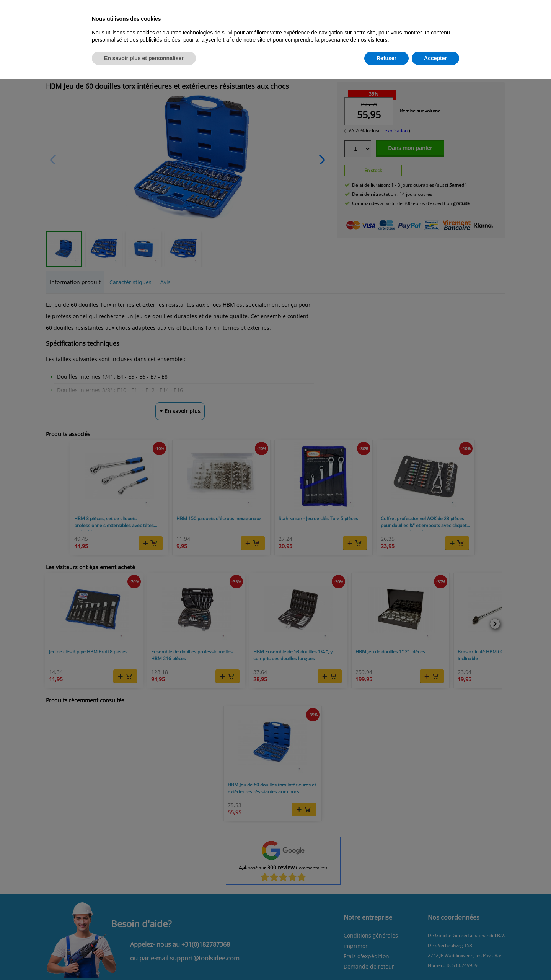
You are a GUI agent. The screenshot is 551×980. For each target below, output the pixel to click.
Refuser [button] (386, 58)
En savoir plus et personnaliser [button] (144, 58)
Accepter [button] (435, 58)
